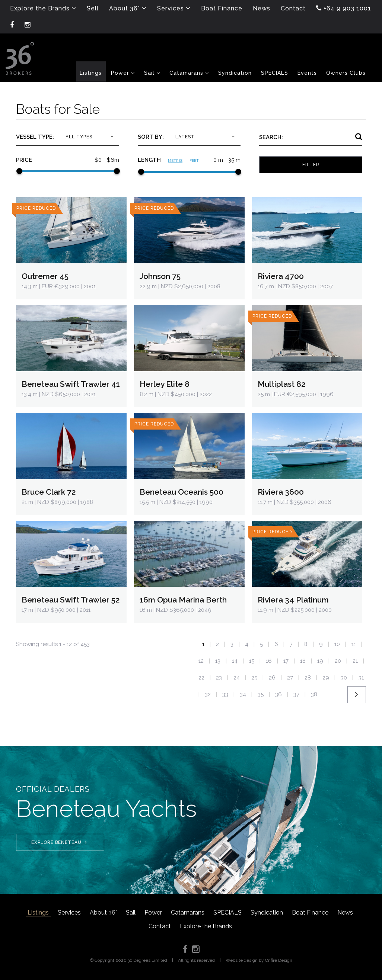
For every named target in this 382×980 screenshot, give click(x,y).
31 (361, 678)
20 (338, 661)
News (345, 912)
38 (314, 694)
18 (303, 661)
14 (235, 661)
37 (296, 694)
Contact (160, 926)
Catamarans (188, 912)
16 (269, 661)
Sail (131, 912)
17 (286, 661)
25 (254, 678)
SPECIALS (227, 912)
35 (261, 694)
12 (201, 661)
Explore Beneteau (59, 842)
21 (355, 661)
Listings (38, 912)
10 (337, 644)
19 (320, 661)
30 (344, 678)
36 (278, 694)
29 (326, 678)
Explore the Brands (206, 926)
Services (69, 912)
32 (208, 694)
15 (252, 661)
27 (290, 678)
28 (308, 678)
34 (243, 694)
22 (201, 678)
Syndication (267, 912)
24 (237, 678)
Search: (271, 137)
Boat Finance (310, 912)
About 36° (103, 912)
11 (354, 644)
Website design (242, 960)
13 (218, 661)
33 (225, 694)
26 (272, 678)
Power (153, 912)
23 (219, 678)
